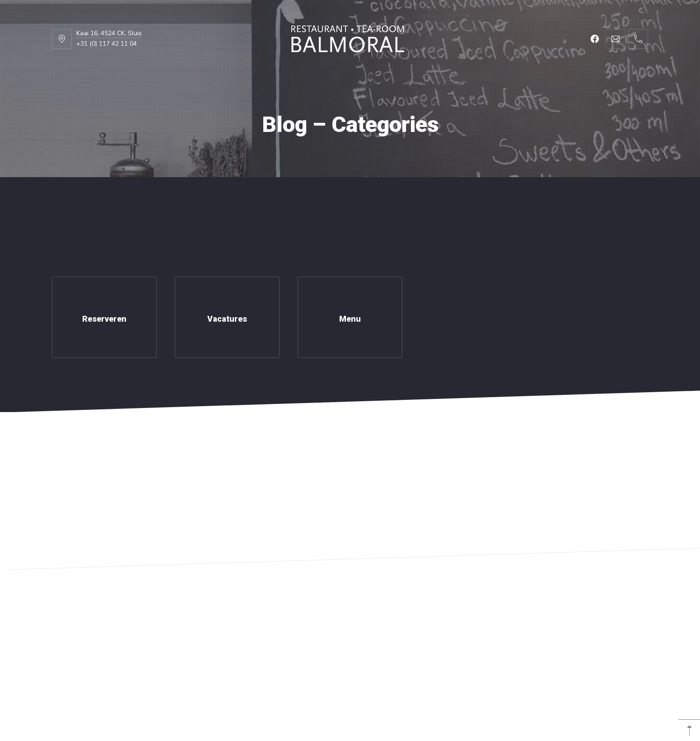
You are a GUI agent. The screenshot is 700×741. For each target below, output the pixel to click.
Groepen (283, 200)
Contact (511, 200)
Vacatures (432, 200)
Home (91, 200)
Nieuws (355, 200)
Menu (152, 200)
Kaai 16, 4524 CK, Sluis (109, 33)
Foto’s (214, 200)
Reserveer (606, 200)
